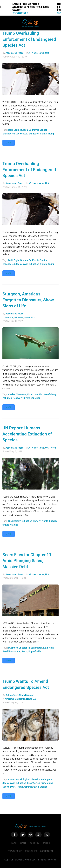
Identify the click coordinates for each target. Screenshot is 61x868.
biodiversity (14, 521)
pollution (7, 398)
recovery (18, 398)
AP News (33, 53)
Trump (51, 134)
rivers (27, 398)
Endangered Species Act (15, 134)
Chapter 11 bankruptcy (30, 648)
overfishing (50, 394)
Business (13, 648)
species (53, 521)
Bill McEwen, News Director (20, 695)
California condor (38, 130)
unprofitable (35, 651)
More (9, 143)
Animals (9, 317)
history (37, 521)
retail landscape (11, 651)
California (20, 699)
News (41, 53)
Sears (24, 651)
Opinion (46, 843)
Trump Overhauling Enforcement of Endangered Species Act (29, 39)
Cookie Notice (47, 851)
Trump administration (27, 787)
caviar (12, 394)
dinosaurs (21, 394)
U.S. (47, 53)
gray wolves (33, 783)
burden (24, 130)
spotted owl (9, 787)
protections (47, 783)
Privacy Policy (15, 851)
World (53, 448)
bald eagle (14, 130)
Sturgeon (36, 398)
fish (41, 394)
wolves (44, 787)
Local (14, 843)
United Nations (10, 525)
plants (43, 134)
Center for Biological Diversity (24, 779)
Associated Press (14, 53)
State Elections (20, 13)
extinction (34, 134)
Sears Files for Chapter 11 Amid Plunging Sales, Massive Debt (27, 561)
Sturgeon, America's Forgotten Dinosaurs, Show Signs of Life (28, 300)
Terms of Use (31, 851)
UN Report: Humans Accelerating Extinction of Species (27, 434)
